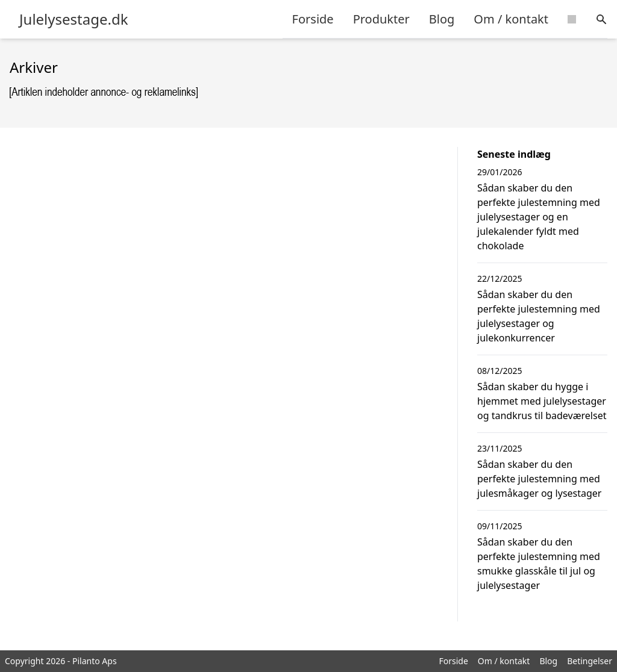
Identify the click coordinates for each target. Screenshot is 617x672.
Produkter (381, 19)
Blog (442, 19)
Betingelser (590, 661)
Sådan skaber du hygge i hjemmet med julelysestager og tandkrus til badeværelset (542, 401)
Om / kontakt (511, 19)
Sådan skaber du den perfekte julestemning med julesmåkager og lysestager (539, 479)
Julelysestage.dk (74, 19)
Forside (313, 19)
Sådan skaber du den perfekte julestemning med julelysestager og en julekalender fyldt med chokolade (539, 217)
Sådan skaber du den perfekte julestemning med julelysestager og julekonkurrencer (539, 316)
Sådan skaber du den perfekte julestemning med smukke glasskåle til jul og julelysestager (539, 564)
